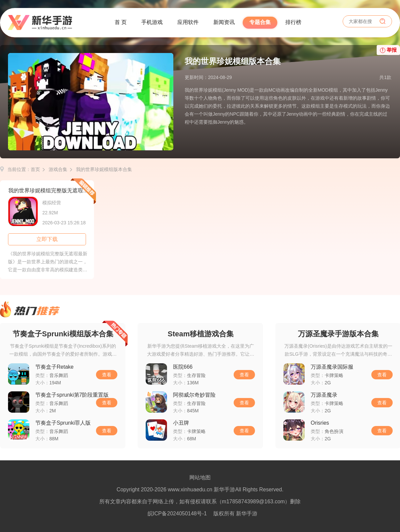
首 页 (121, 22)
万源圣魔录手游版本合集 (338, 334)
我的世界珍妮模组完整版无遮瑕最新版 (51, 190)
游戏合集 (58, 169)
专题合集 (260, 22)
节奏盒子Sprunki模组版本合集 (63, 334)
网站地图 (200, 477)
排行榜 (293, 22)
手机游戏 (152, 22)
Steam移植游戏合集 (201, 334)
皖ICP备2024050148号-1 (177, 513)
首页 (35, 169)
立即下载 (47, 239)
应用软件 (188, 22)
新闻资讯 (224, 22)
